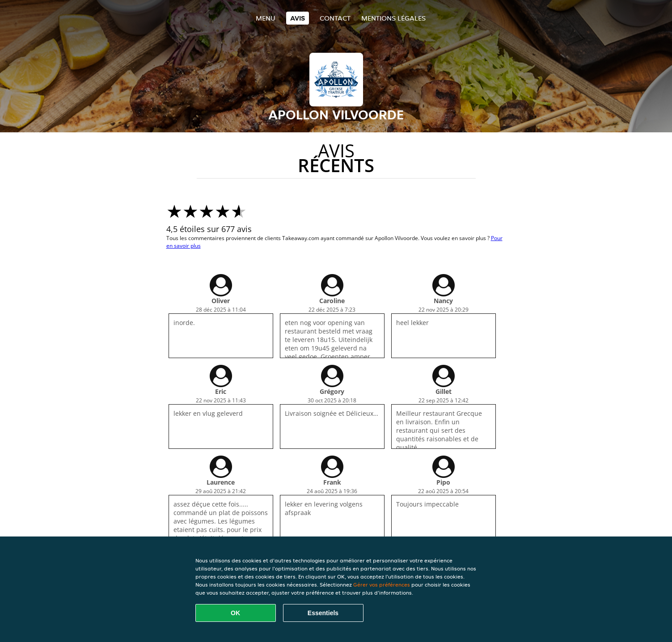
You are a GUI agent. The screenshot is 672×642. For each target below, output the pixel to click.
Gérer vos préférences (382, 585)
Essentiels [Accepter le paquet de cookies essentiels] (323, 613)
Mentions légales (393, 18)
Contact (335, 18)
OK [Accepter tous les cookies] (235, 613)
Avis (298, 18)
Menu (266, 18)
